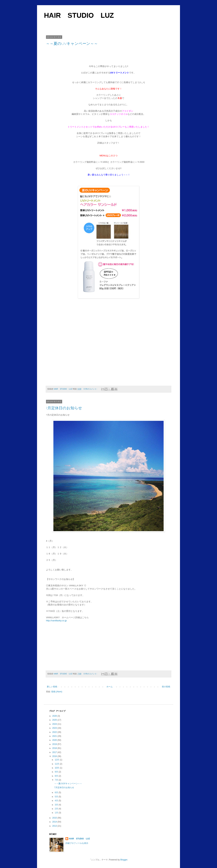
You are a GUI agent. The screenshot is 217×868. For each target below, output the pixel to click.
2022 (55, 732)
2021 (55, 736)
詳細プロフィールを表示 (77, 843)
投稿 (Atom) (57, 692)
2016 (55, 756)
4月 (57, 801)
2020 (55, 740)
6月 (57, 792)
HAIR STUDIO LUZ (79, 15)
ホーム (110, 687)
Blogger (124, 860)
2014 (55, 822)
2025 (55, 720)
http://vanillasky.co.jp (56, 621)
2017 (55, 752)
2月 (57, 809)
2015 (55, 818)
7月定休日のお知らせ (64, 408)
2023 (55, 728)
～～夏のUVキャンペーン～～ (72, 44)
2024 (55, 724)
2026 (55, 716)
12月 (57, 760)
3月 (57, 805)
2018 (55, 748)
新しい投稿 (52, 687)
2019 (55, 744)
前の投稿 (166, 687)
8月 (57, 776)
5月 (57, 797)
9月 (57, 772)
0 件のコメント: (91, 389)
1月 (57, 813)
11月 (57, 764)
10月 (57, 768)
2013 (55, 826)
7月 (57, 780)
